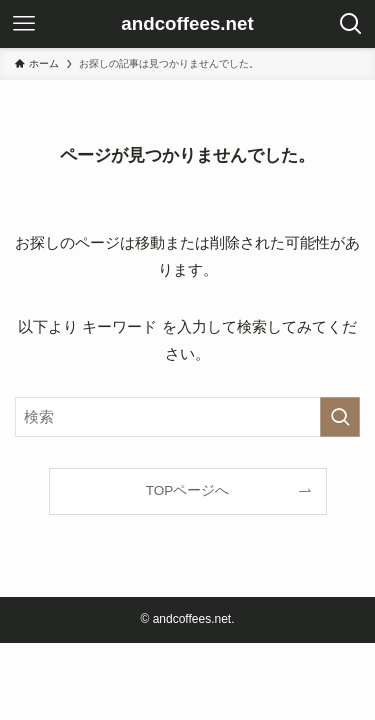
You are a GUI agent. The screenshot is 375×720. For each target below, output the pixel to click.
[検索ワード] (187, 417)
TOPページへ (188, 490)
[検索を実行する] (340, 417)
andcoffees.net (187, 24)
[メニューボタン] (24, 24)
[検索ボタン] (351, 24)
